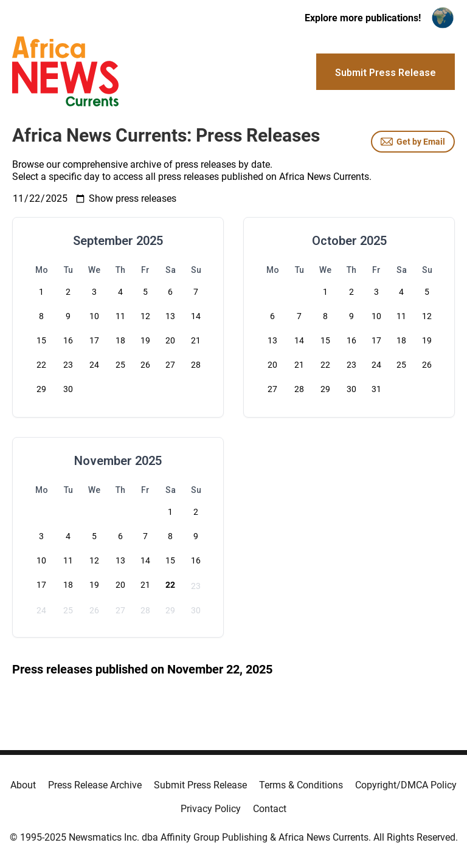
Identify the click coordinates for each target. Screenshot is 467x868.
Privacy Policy (211, 809)
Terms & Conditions (301, 785)
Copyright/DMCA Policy (406, 785)
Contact (270, 809)
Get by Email (413, 142)
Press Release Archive (95, 785)
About (23, 785)
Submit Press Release (200, 785)
